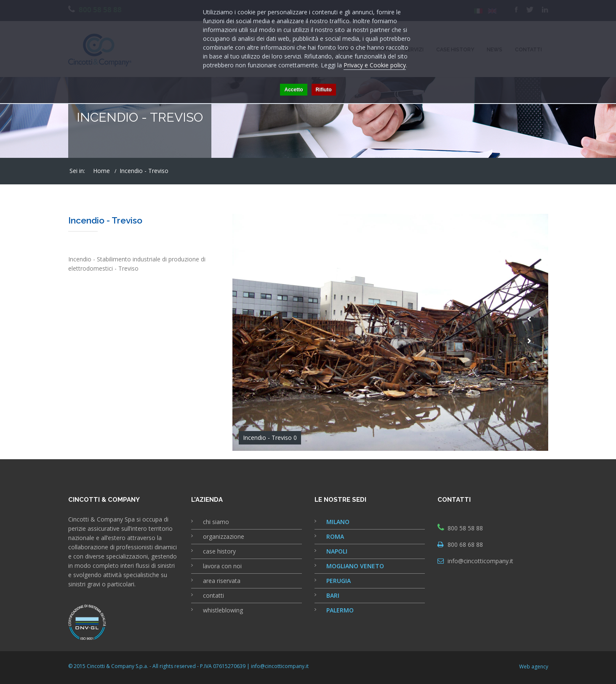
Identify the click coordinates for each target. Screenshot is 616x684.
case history (219, 551)
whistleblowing (223, 610)
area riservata (222, 581)
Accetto (293, 90)
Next (529, 341)
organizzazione (224, 536)
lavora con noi (222, 566)
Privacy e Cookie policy (375, 65)
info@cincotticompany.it (480, 561)
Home (101, 171)
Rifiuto (324, 90)
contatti (213, 595)
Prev (529, 319)
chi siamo (216, 522)
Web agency (534, 667)
